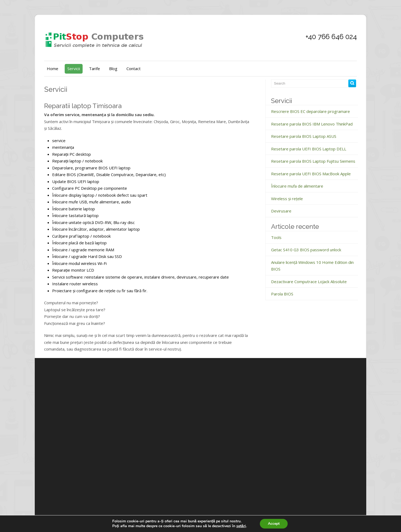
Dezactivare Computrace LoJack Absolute (309, 282)
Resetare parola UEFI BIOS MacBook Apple (311, 174)
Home (53, 69)
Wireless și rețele (287, 199)
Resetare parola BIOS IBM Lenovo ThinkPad (312, 124)
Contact (134, 69)
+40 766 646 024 (331, 37)
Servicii (74, 69)
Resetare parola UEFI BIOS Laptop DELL (309, 149)
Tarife (95, 69)
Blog (113, 69)
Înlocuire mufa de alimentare (297, 186)
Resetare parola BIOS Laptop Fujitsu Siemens (313, 161)
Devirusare (281, 211)
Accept (274, 524)
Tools (276, 237)
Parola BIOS (282, 294)
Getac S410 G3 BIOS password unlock (306, 250)
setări (241, 526)
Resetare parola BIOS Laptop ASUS (304, 136)
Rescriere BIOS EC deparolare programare (311, 111)
